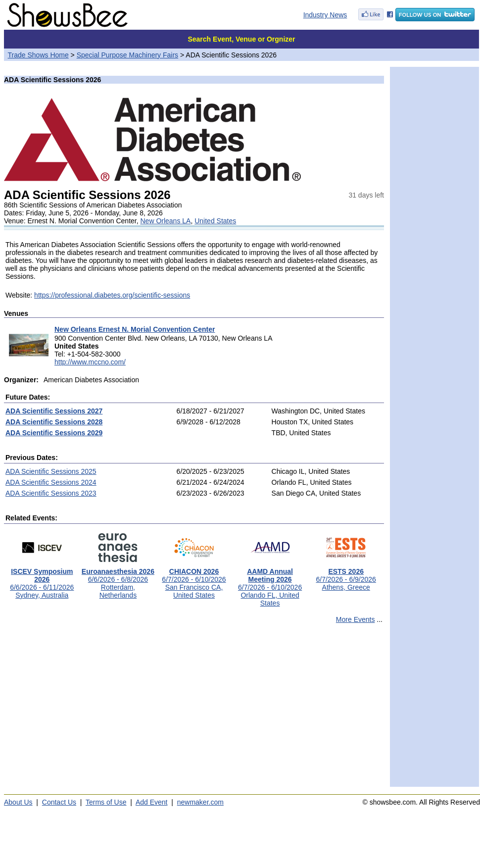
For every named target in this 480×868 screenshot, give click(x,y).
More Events (356, 619)
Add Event (152, 802)
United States (215, 221)
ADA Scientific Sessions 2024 (51, 482)
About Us (18, 802)
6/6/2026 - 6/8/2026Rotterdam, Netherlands (118, 580)
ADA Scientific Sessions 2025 (51, 471)
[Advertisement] (194, 710)
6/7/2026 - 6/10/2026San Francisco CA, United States (194, 580)
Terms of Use (106, 802)
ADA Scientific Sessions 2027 (54, 411)
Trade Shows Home (38, 55)
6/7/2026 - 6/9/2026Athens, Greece (346, 576)
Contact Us (59, 802)
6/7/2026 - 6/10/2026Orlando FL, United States (270, 584)
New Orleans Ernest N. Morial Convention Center (135, 329)
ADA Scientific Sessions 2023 (51, 493)
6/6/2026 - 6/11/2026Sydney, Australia (42, 580)
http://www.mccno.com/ (90, 362)
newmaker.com (200, 802)
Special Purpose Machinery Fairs (127, 55)
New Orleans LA (165, 221)
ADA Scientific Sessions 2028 (54, 422)
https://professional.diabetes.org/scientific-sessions (112, 295)
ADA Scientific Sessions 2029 (54, 433)
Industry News (325, 15)
